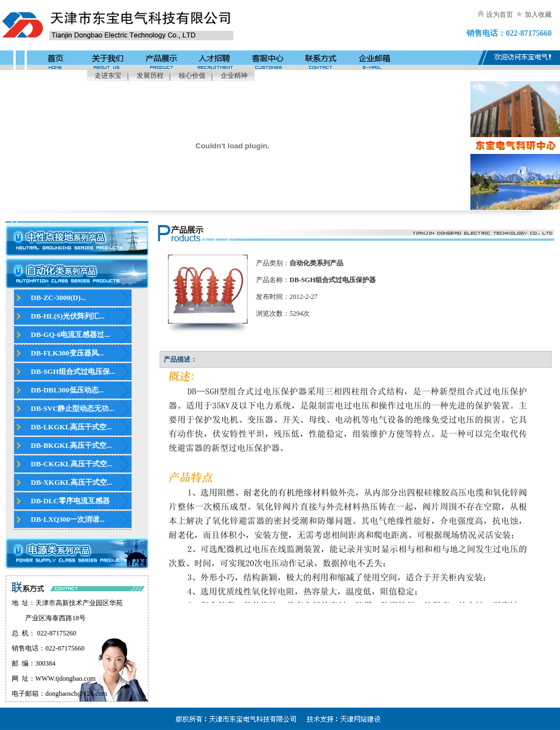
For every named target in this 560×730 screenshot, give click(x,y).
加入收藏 (538, 15)
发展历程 (150, 76)
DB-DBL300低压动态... (67, 390)
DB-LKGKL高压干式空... (71, 427)
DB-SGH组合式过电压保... (73, 371)
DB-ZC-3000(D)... (59, 298)
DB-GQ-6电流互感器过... (70, 334)
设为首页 (500, 15)
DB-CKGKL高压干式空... (72, 464)
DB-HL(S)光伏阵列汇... (68, 316)
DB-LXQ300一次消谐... (68, 519)
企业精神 (234, 76)
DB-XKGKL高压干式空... (72, 482)
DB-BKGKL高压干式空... (71, 445)
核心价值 (192, 76)
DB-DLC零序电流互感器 (70, 501)
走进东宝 (108, 76)
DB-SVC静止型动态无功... (73, 408)
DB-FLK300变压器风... (67, 353)
